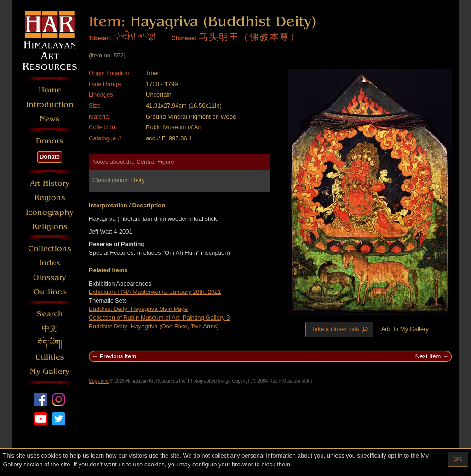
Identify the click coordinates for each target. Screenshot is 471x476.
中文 (50, 329)
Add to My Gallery (405, 329)
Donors (50, 141)
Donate (50, 157)
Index (50, 263)
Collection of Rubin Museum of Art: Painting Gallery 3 (159, 318)
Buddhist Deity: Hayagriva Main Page (138, 309)
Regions (50, 198)
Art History (50, 183)
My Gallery (50, 371)
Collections (50, 249)
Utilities (50, 357)
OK (458, 459)
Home (50, 90)
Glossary (50, 278)
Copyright (99, 381)
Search (50, 314)
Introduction (50, 105)
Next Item (428, 356)
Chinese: (184, 38)
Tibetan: (100, 38)
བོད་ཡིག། (50, 343)
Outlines (50, 292)
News (50, 119)
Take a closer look (340, 329)
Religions (50, 227)
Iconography (50, 212)
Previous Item (118, 356)
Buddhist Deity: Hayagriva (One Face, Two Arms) (154, 326)
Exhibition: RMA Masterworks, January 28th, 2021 (155, 292)
